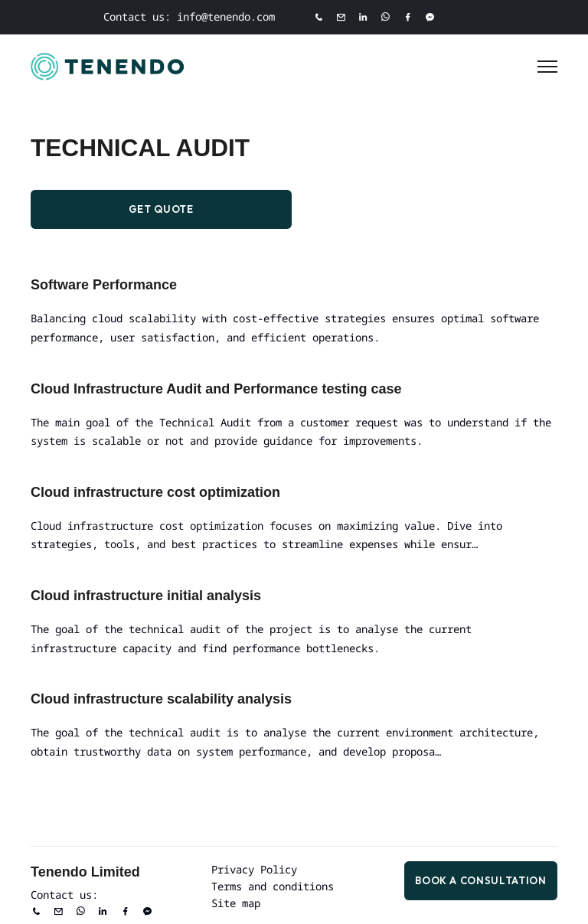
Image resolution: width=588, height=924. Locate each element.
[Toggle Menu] (547, 67)
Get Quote (161, 209)
